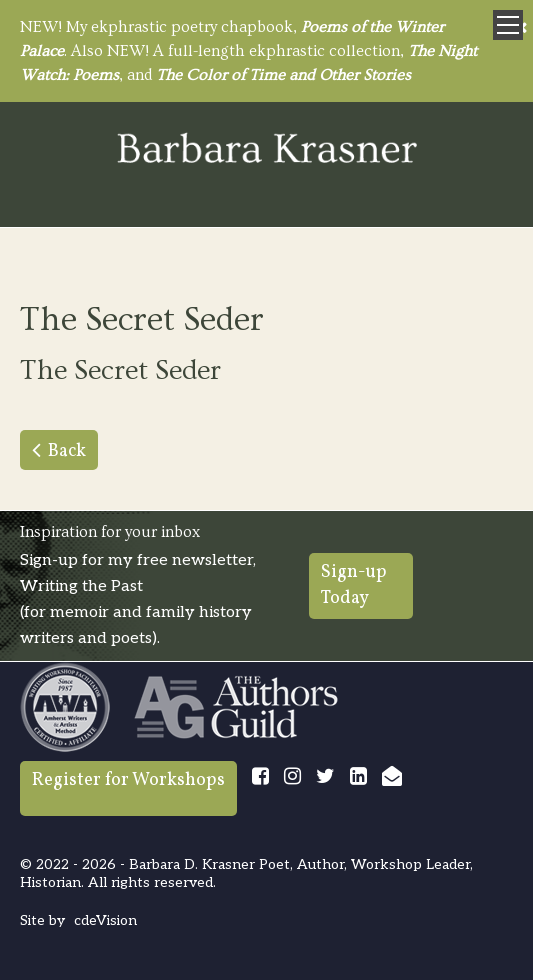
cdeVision (105, 920)
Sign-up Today (354, 585)
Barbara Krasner (267, 149)
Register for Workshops (128, 780)
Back (67, 451)
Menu (508, 25)
